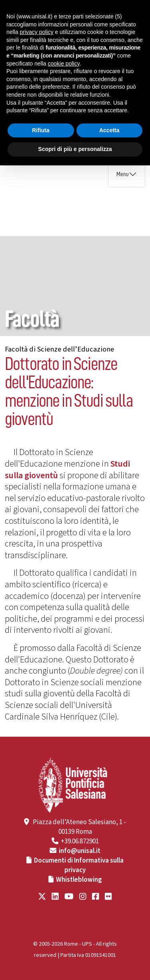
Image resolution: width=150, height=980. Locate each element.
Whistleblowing (79, 880)
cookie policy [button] (64, 64)
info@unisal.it (80, 851)
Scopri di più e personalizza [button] (75, 149)
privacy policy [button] (36, 32)
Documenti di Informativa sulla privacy (79, 865)
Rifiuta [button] (41, 130)
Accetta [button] (109, 130)
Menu (123, 174)
